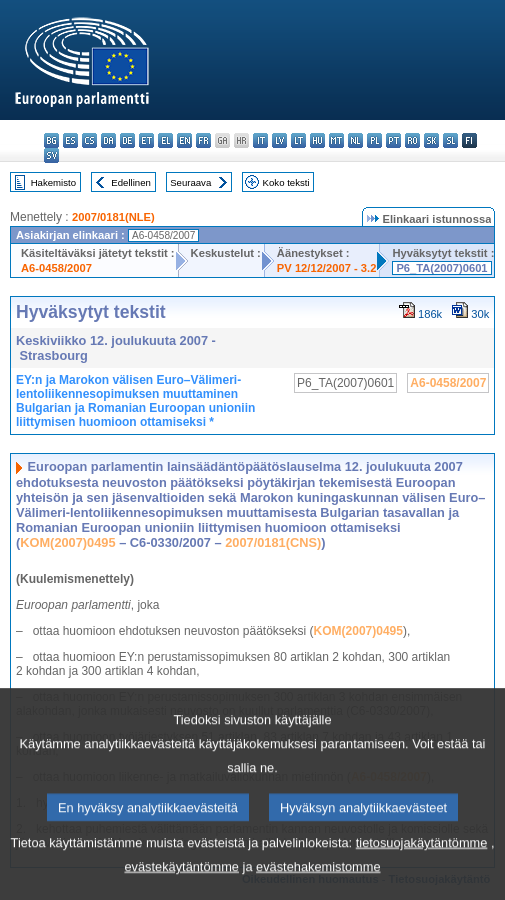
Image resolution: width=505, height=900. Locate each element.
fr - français (203, 140)
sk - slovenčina (431, 140)
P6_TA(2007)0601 (441, 268)
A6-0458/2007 (56, 268)
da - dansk (108, 140)
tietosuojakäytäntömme (422, 867)
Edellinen (130, 182)
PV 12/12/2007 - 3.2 (327, 268)
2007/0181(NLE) (113, 217)
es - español (70, 140)
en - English (184, 140)
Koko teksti (286, 182)
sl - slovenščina (450, 140)
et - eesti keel (146, 140)
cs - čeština (89, 140)
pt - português (393, 140)
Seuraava (190, 182)
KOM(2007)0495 (67, 542)
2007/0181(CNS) (273, 542)
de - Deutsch (127, 140)
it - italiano (260, 140)
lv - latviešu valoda (279, 140)
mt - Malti (336, 140)
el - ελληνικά (165, 140)
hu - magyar (317, 140)
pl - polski (374, 140)
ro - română (412, 140)
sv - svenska (51, 155)
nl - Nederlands (355, 140)
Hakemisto (53, 182)
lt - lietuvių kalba (298, 140)
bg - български (51, 140)
